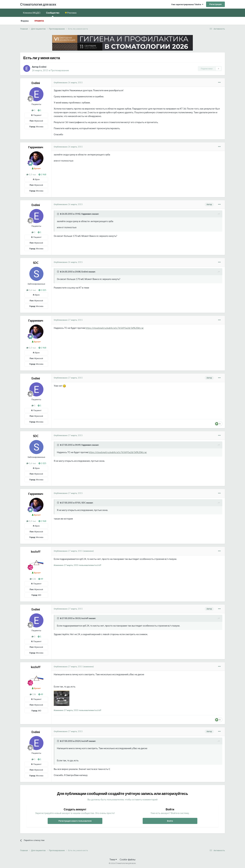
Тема (113, 859)
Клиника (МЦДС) (32, 13)
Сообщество (53, 14)
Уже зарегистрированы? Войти (187, 4)
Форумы (25, 21)
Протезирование (60, 70)
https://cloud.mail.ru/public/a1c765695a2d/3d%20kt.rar (115, 328)
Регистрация (215, 4)
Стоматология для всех (38, 4)
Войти (170, 821)
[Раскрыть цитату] (58, 214)
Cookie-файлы (128, 859)
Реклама (72, 13)
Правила (39, 21)
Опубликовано (68, 82)
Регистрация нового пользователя (75, 821)
